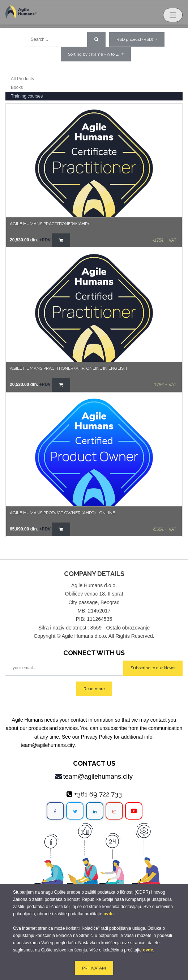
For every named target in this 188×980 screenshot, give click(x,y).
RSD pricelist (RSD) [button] (135, 39)
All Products (22, 79)
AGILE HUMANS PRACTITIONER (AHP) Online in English (68, 368)
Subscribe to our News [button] (153, 668)
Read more (94, 689)
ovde (108, 914)
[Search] (96, 39)
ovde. (148, 950)
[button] (96, 54)
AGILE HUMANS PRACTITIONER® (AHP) (49, 224)
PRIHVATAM (94, 968)
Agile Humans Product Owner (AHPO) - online (62, 513)
